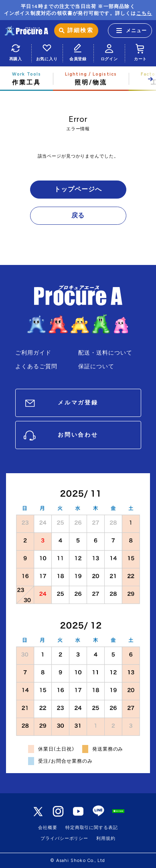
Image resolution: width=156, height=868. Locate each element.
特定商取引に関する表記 (92, 828)
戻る (78, 215)
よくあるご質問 (36, 366)
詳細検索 (80, 30)
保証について (96, 366)
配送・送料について (105, 353)
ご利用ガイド (33, 353)
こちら (144, 13)
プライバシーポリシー (64, 838)
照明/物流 (91, 79)
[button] (141, 79)
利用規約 (106, 838)
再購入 (16, 51)
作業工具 (26, 79)
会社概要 (48, 828)
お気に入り (47, 51)
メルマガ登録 (78, 403)
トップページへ (78, 189)
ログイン (109, 51)
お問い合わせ (78, 435)
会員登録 (78, 51)
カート (140, 51)
